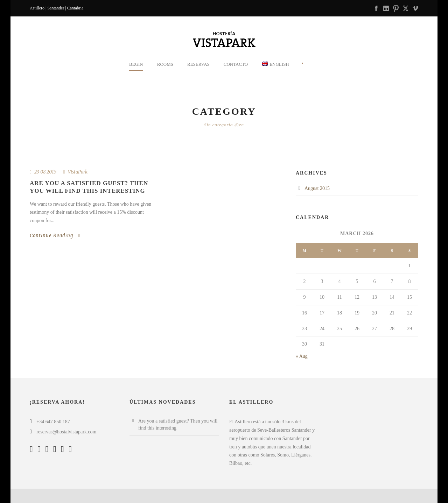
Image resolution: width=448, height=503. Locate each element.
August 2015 (317, 188)
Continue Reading (55, 236)
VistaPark (78, 172)
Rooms (165, 64)
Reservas (198, 64)
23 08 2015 (45, 172)
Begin (136, 64)
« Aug (302, 356)
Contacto (236, 64)
